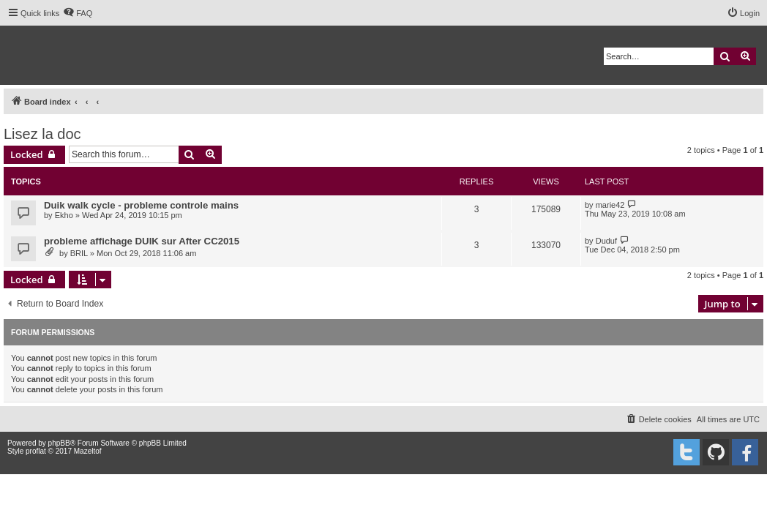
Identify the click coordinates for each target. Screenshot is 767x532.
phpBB (59, 443)
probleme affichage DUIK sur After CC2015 (142, 241)
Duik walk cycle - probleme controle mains (141, 205)
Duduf (606, 241)
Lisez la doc (42, 134)
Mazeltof (88, 451)
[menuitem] (78, 13)
